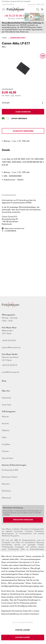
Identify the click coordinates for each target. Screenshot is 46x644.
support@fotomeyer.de (11, 348)
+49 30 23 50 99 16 (9, 365)
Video (4, 437)
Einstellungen (23, 630)
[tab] (23, 151)
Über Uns (6, 391)
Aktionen (5, 417)
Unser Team (7, 405)
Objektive (6, 431)
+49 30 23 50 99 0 (8, 5)
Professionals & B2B (10, 470)
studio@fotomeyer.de (10, 372)
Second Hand (7, 458)
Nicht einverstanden (23, 623)
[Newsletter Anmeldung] (23, 520)
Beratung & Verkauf (10, 477)
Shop (4, 381)
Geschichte (6, 398)
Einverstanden (23, 638)
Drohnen (5, 451)
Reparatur (6, 484)
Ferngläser (6, 444)
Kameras (5, 424)
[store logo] (16, 9)
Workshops (6, 491)
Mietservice (6, 498)
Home (4, 38)
